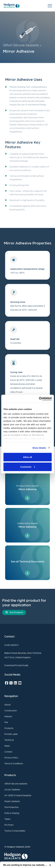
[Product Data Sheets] (27, 488)
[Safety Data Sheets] (27, 525)
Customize (28, 467)
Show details (39, 448)
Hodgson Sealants (16, 847)
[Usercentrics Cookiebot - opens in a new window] (39, 399)
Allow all (27, 457)
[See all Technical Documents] (27, 563)
